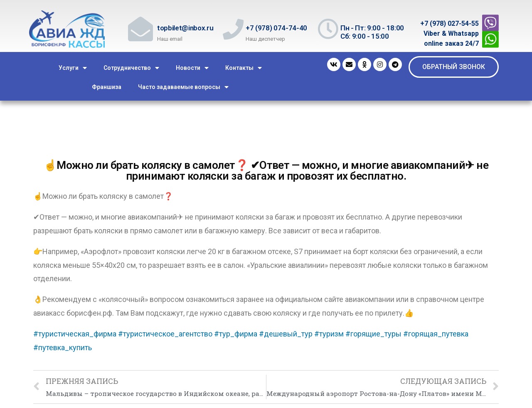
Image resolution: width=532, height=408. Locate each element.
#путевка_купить (63, 347)
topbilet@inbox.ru (185, 28)
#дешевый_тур (286, 334)
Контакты (244, 68)
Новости (192, 68)
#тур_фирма (236, 334)
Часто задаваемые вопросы (183, 87)
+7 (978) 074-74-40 (276, 28)
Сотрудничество (131, 68)
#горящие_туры (373, 334)
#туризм (329, 334)
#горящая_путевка (436, 334)
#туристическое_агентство (165, 334)
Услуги (73, 68)
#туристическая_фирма (75, 334)
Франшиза (107, 87)
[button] (454, 67)
